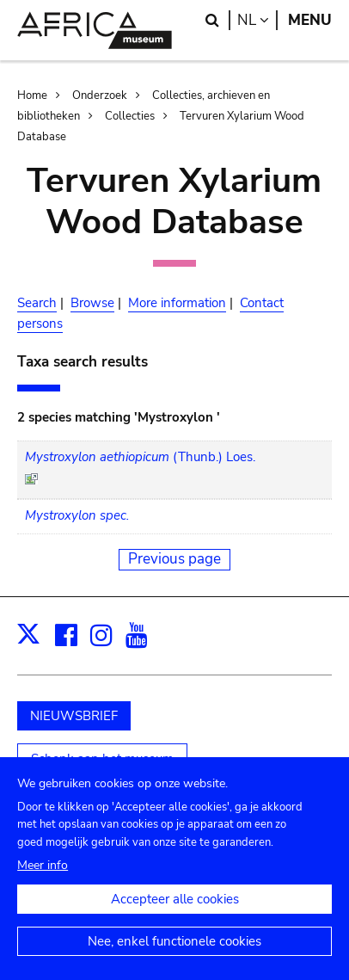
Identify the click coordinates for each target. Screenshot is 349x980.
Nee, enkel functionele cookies (174, 948)
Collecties (130, 116)
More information (177, 303)
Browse (92, 303)
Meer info (43, 872)
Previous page (174, 559)
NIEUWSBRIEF (74, 716)
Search (37, 303)
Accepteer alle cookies (175, 906)
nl (257, 20)
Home (32, 96)
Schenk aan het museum (102, 759)
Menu (310, 20)
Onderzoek (100, 96)
